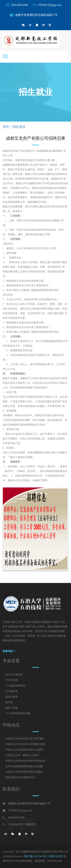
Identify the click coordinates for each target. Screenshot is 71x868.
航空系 (9, 703)
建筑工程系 (12, 708)
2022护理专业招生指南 (18, 714)
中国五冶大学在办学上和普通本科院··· (26, 744)
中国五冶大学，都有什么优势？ (23, 756)
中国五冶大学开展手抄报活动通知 (24, 772)
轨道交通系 (12, 697)
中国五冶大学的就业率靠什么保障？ (25, 750)
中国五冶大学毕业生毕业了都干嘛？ (25, 739)
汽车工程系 (12, 680)
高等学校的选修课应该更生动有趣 (24, 767)
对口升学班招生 (14, 675)
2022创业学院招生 (15, 686)
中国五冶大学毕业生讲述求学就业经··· (26, 761)
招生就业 (19, 127)
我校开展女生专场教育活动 (20, 778)
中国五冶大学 (56, 856)
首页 (6, 127)
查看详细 (9, 651)
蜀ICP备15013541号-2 (36, 856)
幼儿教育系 (12, 691)
